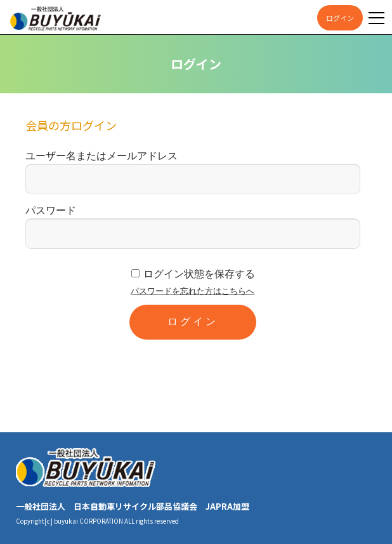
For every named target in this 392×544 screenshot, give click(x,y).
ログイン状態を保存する (199, 274)
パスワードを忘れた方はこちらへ (193, 291)
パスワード (51, 210)
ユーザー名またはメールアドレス (101, 156)
